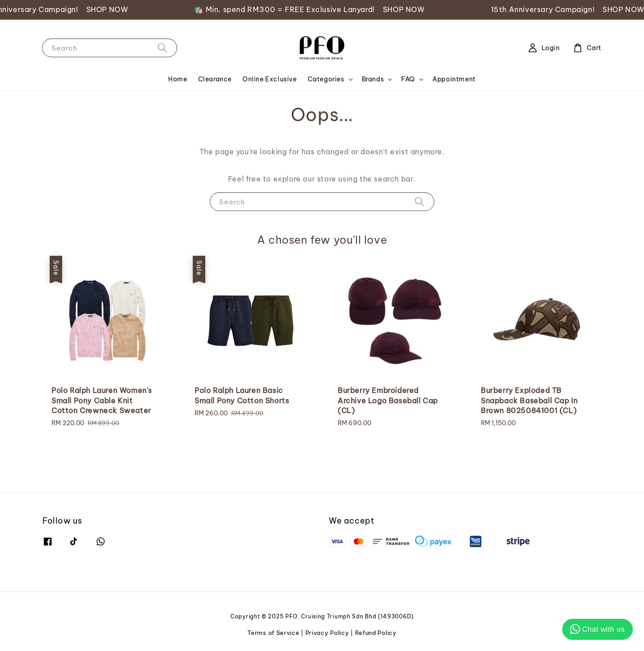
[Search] (162, 48)
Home (178, 79)
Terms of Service (273, 633)
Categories (326, 79)
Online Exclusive (270, 79)
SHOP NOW (115, 9)
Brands (373, 79)
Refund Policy (376, 633)
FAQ (408, 79)
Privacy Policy (327, 633)
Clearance (215, 79)
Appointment (454, 79)
